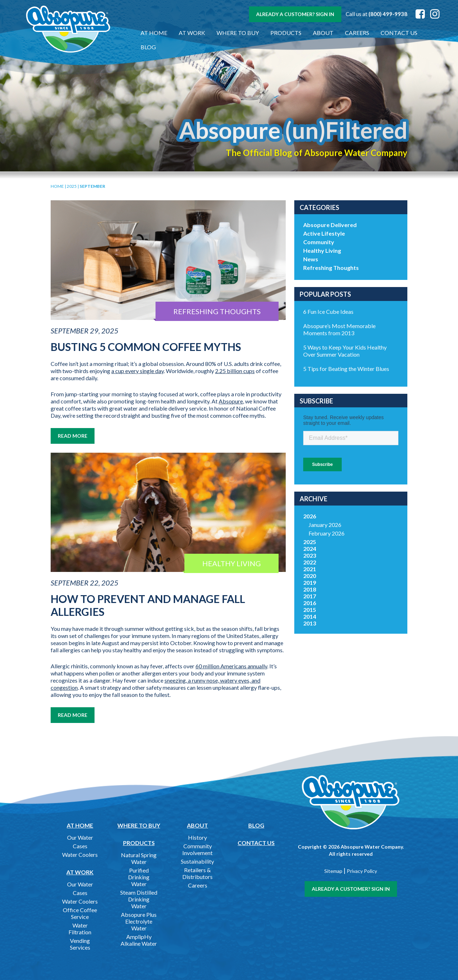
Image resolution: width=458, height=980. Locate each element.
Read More (73, 436)
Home (57, 186)
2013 (310, 623)
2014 (310, 616)
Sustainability (197, 861)
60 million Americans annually (231, 666)
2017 (310, 596)
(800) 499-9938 (388, 14)
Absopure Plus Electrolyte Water (139, 921)
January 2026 (325, 525)
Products (282, 33)
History (197, 837)
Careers (353, 33)
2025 (72, 186)
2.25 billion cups (235, 371)
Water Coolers (80, 855)
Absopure (231, 401)
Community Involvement (197, 849)
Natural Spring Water (139, 858)
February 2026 (327, 533)
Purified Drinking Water (139, 877)
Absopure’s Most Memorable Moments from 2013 (339, 329)
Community (319, 242)
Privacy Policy (362, 871)
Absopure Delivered (330, 225)
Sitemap (333, 871)
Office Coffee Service (80, 913)
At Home (150, 33)
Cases (80, 846)
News (311, 259)
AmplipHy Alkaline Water (139, 940)
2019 (310, 582)
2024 (310, 549)
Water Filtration (80, 929)
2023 (310, 555)
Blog (432, 33)
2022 (310, 562)
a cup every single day (138, 371)
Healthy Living (322, 250)
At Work (188, 33)
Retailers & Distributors (197, 873)
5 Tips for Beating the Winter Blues (346, 369)
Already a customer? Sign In (295, 14)
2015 (310, 610)
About (319, 33)
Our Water (80, 837)
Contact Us (395, 33)
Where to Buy (234, 33)
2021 (310, 569)
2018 (310, 589)
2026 (310, 516)
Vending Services (80, 944)
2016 (310, 603)
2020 (310, 576)
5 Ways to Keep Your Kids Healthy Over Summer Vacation (345, 351)
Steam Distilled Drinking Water (139, 899)
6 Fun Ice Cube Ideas (328, 311)
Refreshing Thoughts (331, 268)
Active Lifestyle (324, 233)
